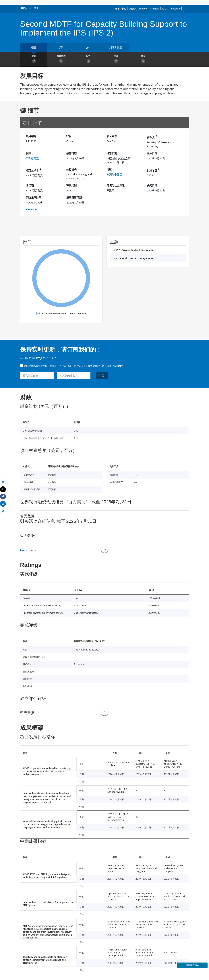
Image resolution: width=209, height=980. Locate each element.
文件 (88, 47)
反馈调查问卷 (192, 965)
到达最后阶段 (34, 197)
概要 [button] (34, 60)
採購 (61, 47)
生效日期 (152, 153)
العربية (165, 9)
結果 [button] (143, 60)
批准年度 (153, 170)
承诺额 (30, 185)
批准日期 (112, 153)
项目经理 (112, 136)
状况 (69, 136)
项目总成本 (34, 170)
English (133, 9)
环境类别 (71, 185)
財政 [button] (88, 60)
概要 (34, 47)
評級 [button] (116, 60)
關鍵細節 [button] (61, 60)
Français (155, 9)
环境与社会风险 (116, 185)
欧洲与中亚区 (114, 174)
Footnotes (27, 550)
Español (143, 9)
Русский (176, 9)
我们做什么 (26, 8)
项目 (36, 8)
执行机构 (71, 169)
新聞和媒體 (116, 47)
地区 (109, 169)
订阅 (102, 376)
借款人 (152, 137)
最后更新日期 (74, 197)
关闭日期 (152, 185)
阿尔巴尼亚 (32, 158)
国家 (29, 153)
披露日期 (71, 153)
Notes (30, 209)
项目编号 (31, 136)
